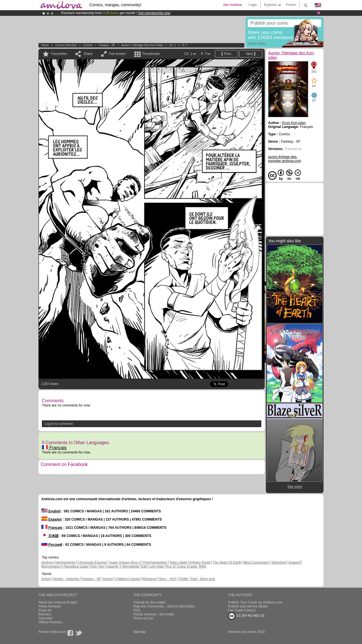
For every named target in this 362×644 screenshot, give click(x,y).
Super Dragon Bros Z (125, 562)
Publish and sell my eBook (248, 606)
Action (46, 579)
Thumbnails (151, 54)
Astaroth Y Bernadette (123, 566)
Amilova (47, 562)
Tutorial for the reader (149, 602)
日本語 (50, 536)
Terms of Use (143, 618)
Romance (149, 579)
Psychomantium (155, 562)
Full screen (118, 54)
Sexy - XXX (168, 579)
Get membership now (154, 13)
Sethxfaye (279, 562)
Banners (45, 614)
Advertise (46, 618)
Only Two (97, 566)
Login (253, 5)
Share (88, 54)
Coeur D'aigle (188, 566)
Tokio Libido (178, 562)
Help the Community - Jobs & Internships (164, 606)
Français (54, 448)
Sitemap (139, 632)
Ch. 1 (173, 45)
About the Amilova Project (58, 602)
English (51, 511)
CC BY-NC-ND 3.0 (246, 616)
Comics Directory (66, 45)
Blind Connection (256, 562)
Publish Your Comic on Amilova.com (255, 602)
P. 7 (185, 45)
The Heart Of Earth (227, 562)
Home (45, 45)
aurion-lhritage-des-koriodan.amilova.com (285, 159)
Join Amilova (232, 5)
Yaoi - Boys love (203, 579)
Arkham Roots (200, 562)
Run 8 (170, 566)
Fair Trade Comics (242, 610)
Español (51, 519)
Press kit (45, 610)
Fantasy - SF (107, 45)
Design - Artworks (66, 579)
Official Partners (50, 622)
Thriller (184, 579)
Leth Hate (156, 566)
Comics (88, 45)
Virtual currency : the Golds (154, 614)
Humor (108, 579)
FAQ (137, 610)
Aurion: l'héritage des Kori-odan (142, 45)
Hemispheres (65, 562)
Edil (144, 566)
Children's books (128, 579)
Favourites (59, 54)
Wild (203, 566)
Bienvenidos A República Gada (65, 566)
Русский (52, 545)
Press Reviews (50, 606)
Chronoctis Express (92, 562)
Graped (294, 562)
